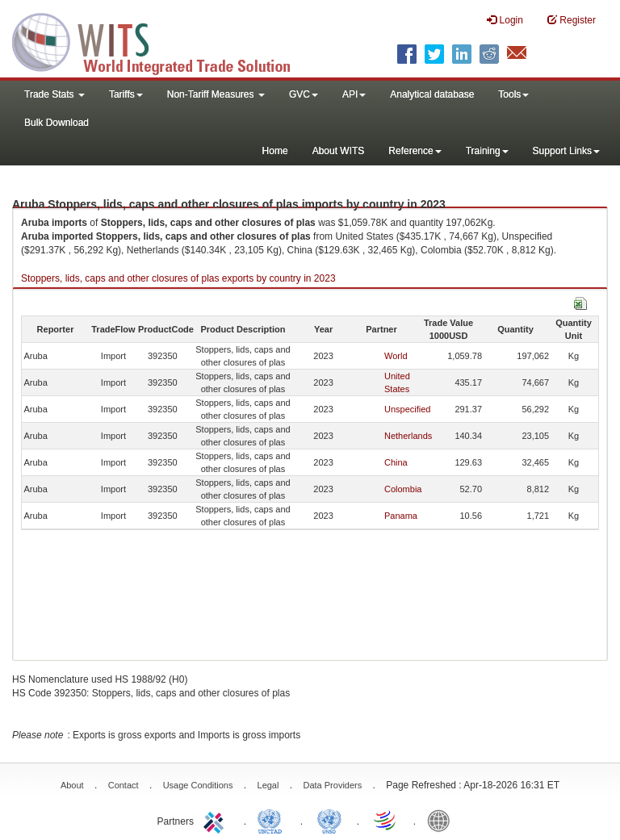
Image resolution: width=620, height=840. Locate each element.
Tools (513, 94)
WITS (161, 40)
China (396, 462)
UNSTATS (329, 820)
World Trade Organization (386, 820)
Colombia (403, 489)
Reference (415, 151)
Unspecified (407, 409)
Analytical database (432, 94)
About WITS (339, 151)
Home (275, 151)
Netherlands (408, 436)
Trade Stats (54, 94)
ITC (216, 820)
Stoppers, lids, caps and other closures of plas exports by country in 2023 (178, 278)
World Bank (442, 820)
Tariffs (126, 94)
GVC (304, 94)
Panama (401, 516)
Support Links (566, 151)
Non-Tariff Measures (216, 94)
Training (487, 151)
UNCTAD (273, 820)
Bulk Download (57, 123)
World (396, 356)
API (354, 94)
